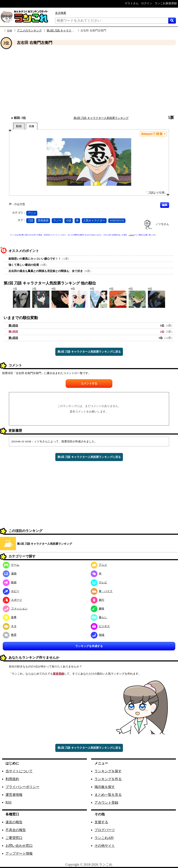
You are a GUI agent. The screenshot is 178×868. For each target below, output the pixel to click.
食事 (10, 617)
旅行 (98, 600)
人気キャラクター (94, 220)
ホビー (11, 591)
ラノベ (57, 220)
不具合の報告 (16, 830)
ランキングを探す (108, 771)
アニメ (32, 213)
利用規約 (12, 779)
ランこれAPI (104, 838)
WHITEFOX (117, 220)
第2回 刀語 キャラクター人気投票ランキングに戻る (89, 352)
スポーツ (12, 600)
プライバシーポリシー (22, 787)
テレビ (99, 582)
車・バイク (102, 591)
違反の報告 (14, 822)
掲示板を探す (105, 787)
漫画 (10, 573)
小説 (69, 220)
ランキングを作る (108, 779)
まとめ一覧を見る (108, 795)
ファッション (15, 608)
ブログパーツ (105, 830)
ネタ (10, 626)
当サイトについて (19, 771)
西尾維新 (43, 220)
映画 (10, 582)
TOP (10, 30)
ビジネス (100, 626)
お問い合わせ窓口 (19, 846)
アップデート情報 (19, 853)
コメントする (89, 383)
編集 (165, 205)
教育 (10, 635)
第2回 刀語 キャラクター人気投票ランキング (74, 30)
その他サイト (105, 846)
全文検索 (61, 13)
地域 (98, 635)
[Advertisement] (89, 80)
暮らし (99, 617)
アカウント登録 (106, 803)
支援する (101, 822)
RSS (8, 802)
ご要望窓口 (14, 838)
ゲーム (11, 565)
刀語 (31, 220)
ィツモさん (162, 224)
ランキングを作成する (89, 646)
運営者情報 (14, 795)
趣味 (98, 608)
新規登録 (58, 674)
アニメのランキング (29, 30)
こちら (131, 235)
